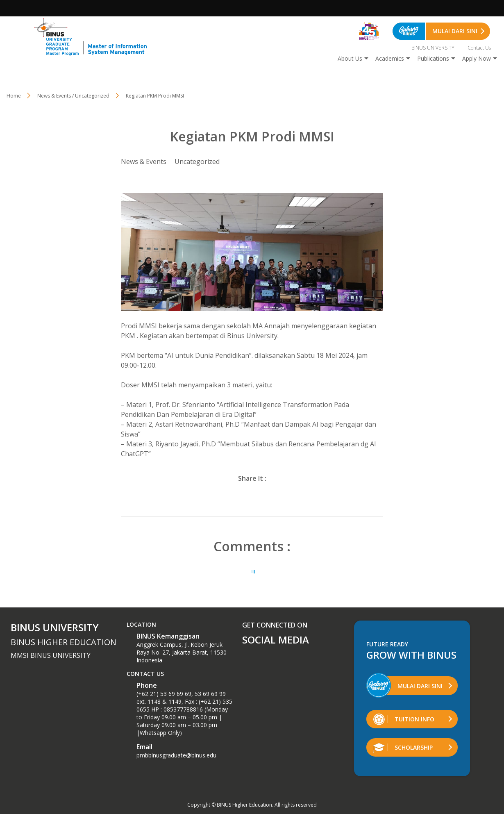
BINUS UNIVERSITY (433, 48)
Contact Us (479, 48)
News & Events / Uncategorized (73, 96)
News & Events (144, 161)
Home (14, 96)
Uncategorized (197, 161)
